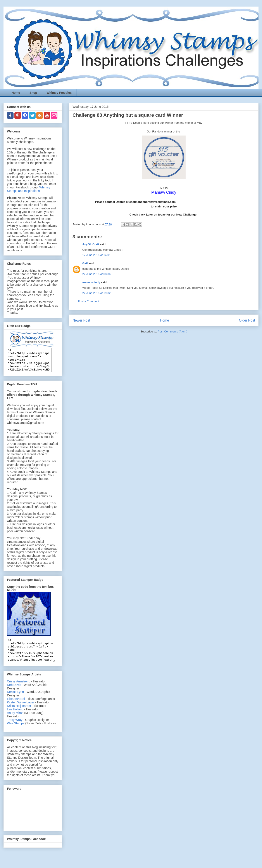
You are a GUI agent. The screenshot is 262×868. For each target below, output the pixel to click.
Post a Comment (89, 301)
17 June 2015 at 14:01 (96, 255)
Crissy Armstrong (19, 691)
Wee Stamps (16, 732)
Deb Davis (14, 694)
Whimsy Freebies (59, 93)
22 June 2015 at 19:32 (96, 293)
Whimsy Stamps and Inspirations (29, 189)
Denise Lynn (15, 701)
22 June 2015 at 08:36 (96, 274)
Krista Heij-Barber (19, 715)
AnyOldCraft (91, 244)
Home (16, 93)
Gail (85, 263)
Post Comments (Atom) (172, 331)
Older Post (247, 320)
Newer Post (81, 320)
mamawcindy (91, 282)
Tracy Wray (15, 729)
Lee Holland (15, 718)
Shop (33, 93)
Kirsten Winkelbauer (21, 711)
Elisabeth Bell (16, 708)
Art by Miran (15, 722)
